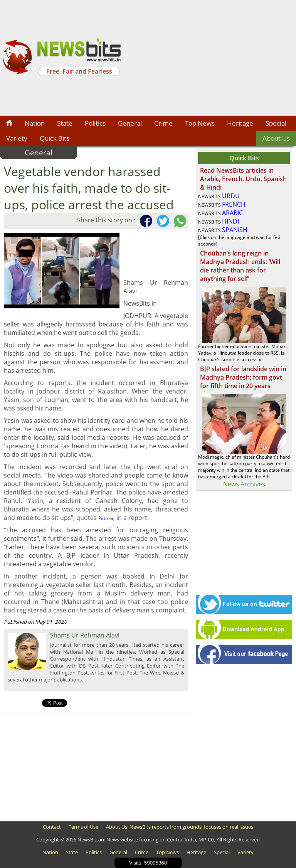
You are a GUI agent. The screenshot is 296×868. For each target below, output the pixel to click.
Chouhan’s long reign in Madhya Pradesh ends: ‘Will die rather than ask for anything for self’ (240, 266)
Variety (17, 138)
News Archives (244, 484)
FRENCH (234, 204)
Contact (52, 827)
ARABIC (232, 213)
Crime (163, 123)
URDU (231, 196)
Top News (200, 123)
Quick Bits (55, 138)
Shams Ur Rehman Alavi (85, 635)
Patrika (106, 518)
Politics (95, 123)
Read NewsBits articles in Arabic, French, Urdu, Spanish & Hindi (243, 179)
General (130, 123)
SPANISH (235, 230)
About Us (276, 138)
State (65, 123)
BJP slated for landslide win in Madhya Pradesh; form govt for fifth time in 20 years (243, 377)
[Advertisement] (210, 58)
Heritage (240, 123)
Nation (35, 123)
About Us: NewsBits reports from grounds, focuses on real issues (180, 827)
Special (276, 123)
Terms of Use (83, 827)
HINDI (230, 221)
